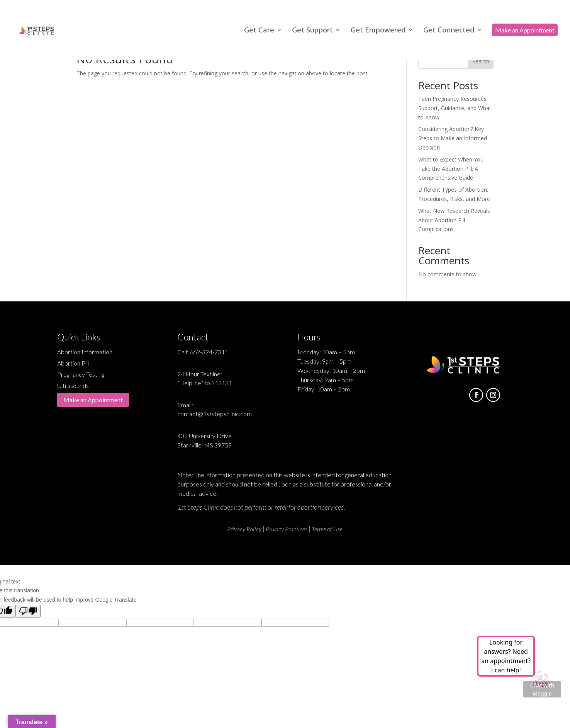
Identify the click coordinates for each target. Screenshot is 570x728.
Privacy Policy (244, 529)
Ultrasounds (73, 385)
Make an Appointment (93, 400)
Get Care (259, 31)
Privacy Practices (287, 529)
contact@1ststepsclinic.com (215, 414)
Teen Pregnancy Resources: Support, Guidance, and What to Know (455, 108)
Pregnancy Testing (81, 374)
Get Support (312, 31)
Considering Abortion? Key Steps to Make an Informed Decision (453, 138)
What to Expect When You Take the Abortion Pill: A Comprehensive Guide (451, 169)
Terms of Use (327, 529)
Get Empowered (378, 31)
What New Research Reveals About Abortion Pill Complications (454, 220)
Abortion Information (85, 352)
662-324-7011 (209, 352)
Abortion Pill (73, 363)
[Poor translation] (28, 611)
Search (481, 61)
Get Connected (449, 31)
